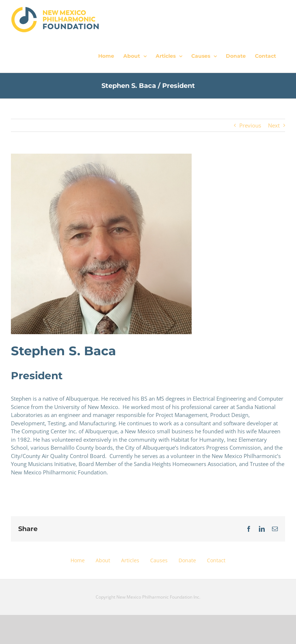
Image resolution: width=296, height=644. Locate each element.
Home (78, 560)
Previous (250, 125)
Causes (159, 560)
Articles (130, 560)
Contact (216, 560)
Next (274, 125)
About (103, 560)
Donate (187, 560)
